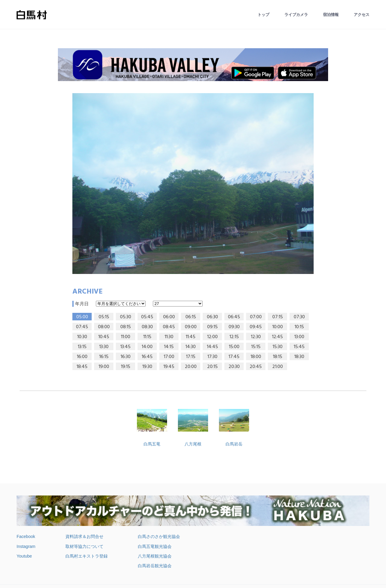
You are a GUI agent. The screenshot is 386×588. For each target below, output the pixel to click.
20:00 (191, 367)
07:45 (82, 327)
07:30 (299, 317)
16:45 (147, 357)
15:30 (278, 347)
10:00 (278, 327)
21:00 (278, 367)
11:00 (126, 337)
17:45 (234, 357)
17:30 (212, 357)
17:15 (191, 357)
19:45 (169, 367)
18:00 (256, 357)
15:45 (299, 347)
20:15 (212, 367)
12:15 (234, 337)
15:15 (256, 347)
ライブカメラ (296, 15)
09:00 (191, 327)
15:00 (234, 347)
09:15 (212, 327)
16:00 (82, 357)
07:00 (256, 317)
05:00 (82, 317)
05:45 (147, 317)
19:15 (126, 367)
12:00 (212, 337)
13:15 (82, 347)
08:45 (169, 327)
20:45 (256, 367)
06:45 (234, 317)
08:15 (126, 327)
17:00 (169, 357)
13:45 (125, 347)
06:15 (191, 317)
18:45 (82, 367)
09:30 (234, 327)
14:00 (147, 347)
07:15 (278, 317)
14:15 (169, 347)
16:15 (104, 357)
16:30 (126, 357)
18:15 (278, 357)
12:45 (277, 337)
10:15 (299, 327)
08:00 (104, 327)
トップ (263, 15)
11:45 (191, 337)
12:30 (256, 337)
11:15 (147, 337)
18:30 (299, 357)
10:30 (82, 337)
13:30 (104, 347)
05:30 (126, 317)
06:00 (169, 317)
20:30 (234, 367)
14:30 (191, 347)
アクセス (362, 15)
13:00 (299, 337)
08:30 (147, 327)
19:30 (147, 367)
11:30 (169, 337)
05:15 (104, 317)
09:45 (256, 327)
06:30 (212, 317)
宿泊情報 (331, 15)
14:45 (212, 347)
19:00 (104, 367)
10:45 (104, 337)
